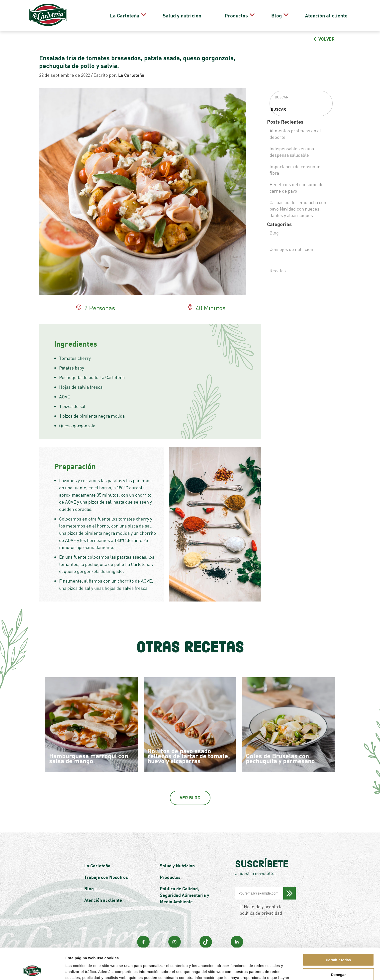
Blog (278, 15)
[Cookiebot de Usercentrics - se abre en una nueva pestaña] (32, 970)
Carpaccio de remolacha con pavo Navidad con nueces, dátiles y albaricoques (298, 209)
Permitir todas (338, 930)
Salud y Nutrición (177, 866)
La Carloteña (154, 15)
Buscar (279, 109)
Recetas (278, 271)
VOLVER (324, 39)
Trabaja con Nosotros (106, 877)
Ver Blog (190, 798)
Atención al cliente (321, 15)
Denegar (338, 945)
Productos (245, 15)
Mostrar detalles (268, 970)
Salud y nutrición (204, 15)
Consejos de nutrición (291, 249)
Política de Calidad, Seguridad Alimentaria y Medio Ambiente (185, 895)
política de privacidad (261, 913)
